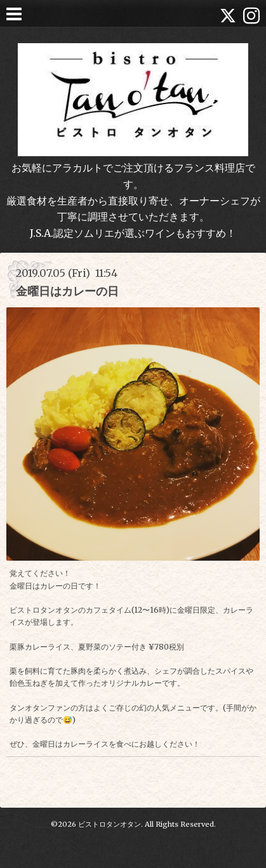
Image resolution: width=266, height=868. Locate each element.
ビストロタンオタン (110, 824)
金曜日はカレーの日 (67, 291)
